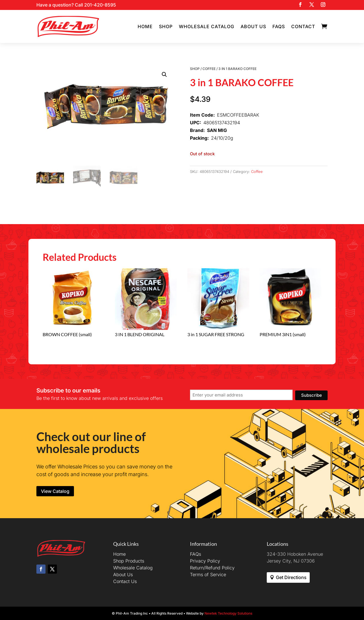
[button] (164, 75)
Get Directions (291, 577)
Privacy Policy (205, 561)
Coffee (209, 69)
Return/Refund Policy (212, 568)
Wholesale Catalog (207, 26)
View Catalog (55, 491)
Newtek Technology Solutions (228, 613)
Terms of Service (208, 574)
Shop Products (129, 561)
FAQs (279, 26)
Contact (303, 26)
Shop (166, 26)
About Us (253, 26)
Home (145, 26)
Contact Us (125, 581)
